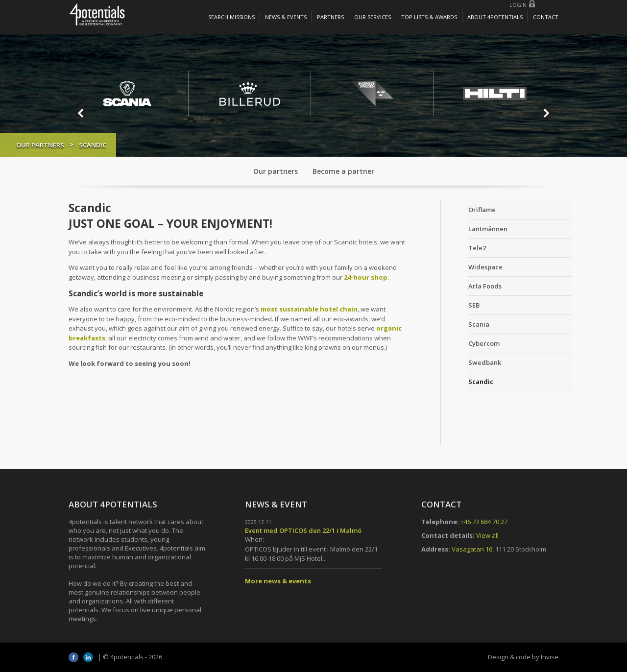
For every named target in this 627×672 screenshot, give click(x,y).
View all (487, 535)
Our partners (93, 145)
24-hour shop (366, 277)
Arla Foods (472, 286)
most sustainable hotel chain (309, 309)
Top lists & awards (429, 17)
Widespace (473, 266)
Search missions (231, 17)
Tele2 (464, 247)
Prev (81, 113)
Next (546, 113)
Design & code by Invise (523, 657)
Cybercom (471, 343)
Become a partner (343, 171)
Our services (373, 17)
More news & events (278, 581)
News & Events (286, 17)
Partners (330, 17)
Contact (546, 17)
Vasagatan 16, (473, 549)
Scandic (468, 381)
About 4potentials (495, 17)
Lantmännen (475, 228)
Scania (466, 324)
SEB (461, 305)
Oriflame (469, 209)
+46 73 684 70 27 (484, 522)
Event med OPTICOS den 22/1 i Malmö (303, 530)
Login (518, 5)
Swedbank (472, 362)
